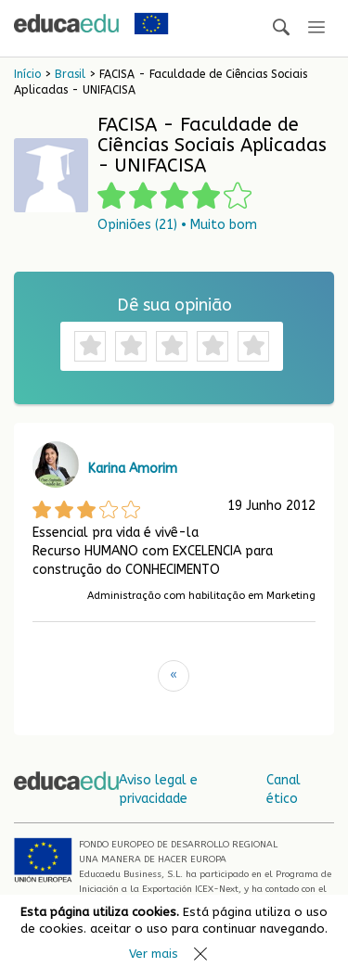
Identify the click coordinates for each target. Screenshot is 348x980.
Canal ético (284, 789)
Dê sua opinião (174, 305)
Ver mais (154, 954)
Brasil (70, 74)
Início (27, 74)
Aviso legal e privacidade (158, 789)
